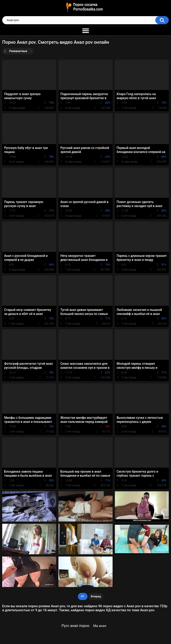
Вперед (96, 596)
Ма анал (100, 626)
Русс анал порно (75, 626)
